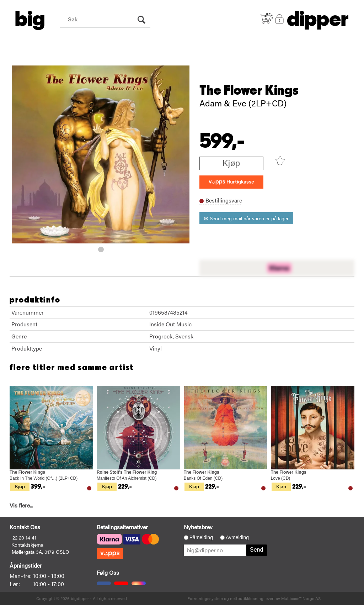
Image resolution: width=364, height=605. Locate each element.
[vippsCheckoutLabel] (231, 182)
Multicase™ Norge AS (301, 598)
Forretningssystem (205, 598)
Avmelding (237, 537)
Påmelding (201, 537)
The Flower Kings (249, 90)
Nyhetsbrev (198, 527)
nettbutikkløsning (247, 598)
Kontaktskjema (27, 544)
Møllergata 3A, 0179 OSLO (41, 552)
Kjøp (231, 163)
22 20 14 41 (24, 537)
